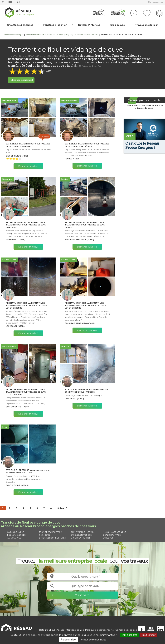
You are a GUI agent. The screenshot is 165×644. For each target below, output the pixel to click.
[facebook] (3, 3)
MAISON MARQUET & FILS (114, 532)
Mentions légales (75, 630)
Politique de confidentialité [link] (93, 640)
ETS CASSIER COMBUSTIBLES (52, 538)
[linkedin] (18, 3)
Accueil (60, 630)
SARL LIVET (108, 538)
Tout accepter (129, 635)
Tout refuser (149, 635)
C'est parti (82, 595)
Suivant (62, 508)
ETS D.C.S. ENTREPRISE (81, 535)
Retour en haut (47, 630)
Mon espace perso (155, 2)
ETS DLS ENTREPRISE (81, 538)
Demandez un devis (28, 166)
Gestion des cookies (126, 630)
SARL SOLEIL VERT (16, 532)
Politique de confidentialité (99, 630)
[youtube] (10, 3)
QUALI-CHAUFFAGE (112, 535)
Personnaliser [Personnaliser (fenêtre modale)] (69, 640)
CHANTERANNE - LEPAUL (82, 532)
